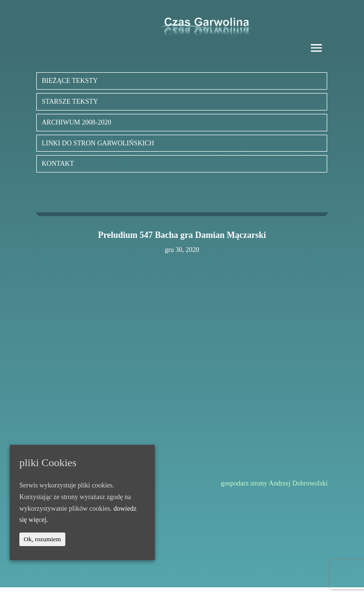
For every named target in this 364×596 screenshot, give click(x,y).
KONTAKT (58, 164)
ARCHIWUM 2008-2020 (76, 122)
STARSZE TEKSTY (70, 102)
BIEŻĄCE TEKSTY (70, 81)
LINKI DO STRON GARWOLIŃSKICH (98, 143)
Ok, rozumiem (42, 539)
